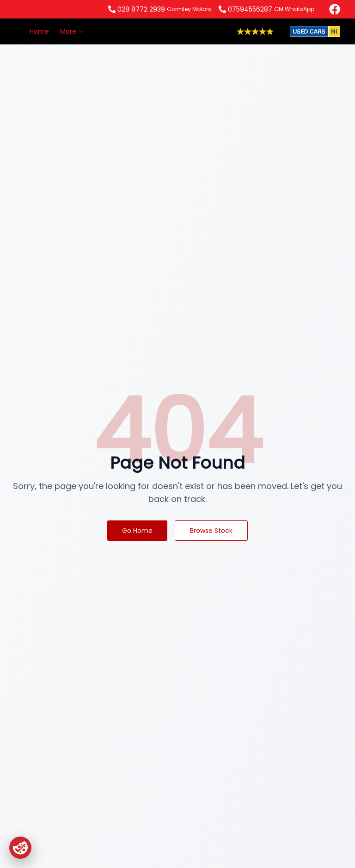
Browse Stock (211, 531)
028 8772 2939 (141, 9)
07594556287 (250, 9)
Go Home (137, 531)
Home (39, 31)
